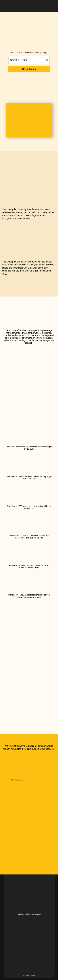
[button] (52, 5)
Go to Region (29, 69)
